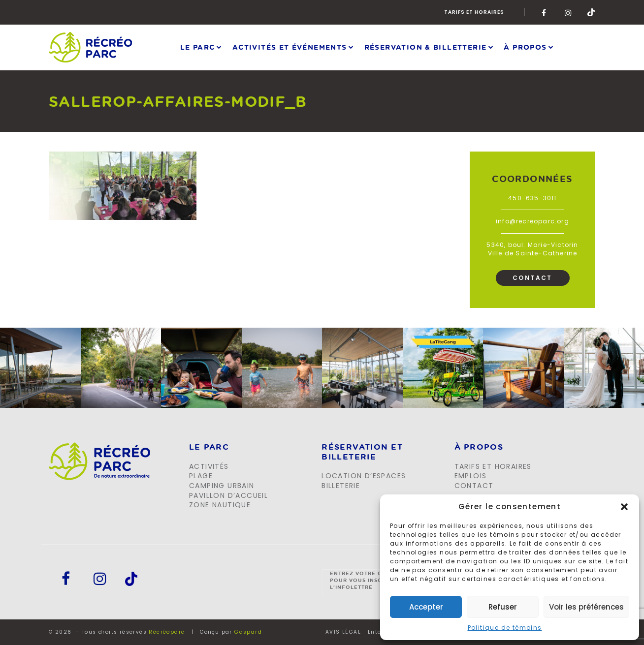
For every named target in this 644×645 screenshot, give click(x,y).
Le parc (198, 47)
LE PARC (209, 447)
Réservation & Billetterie (426, 47)
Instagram (569, 12)
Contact (532, 278)
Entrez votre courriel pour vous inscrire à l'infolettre (369, 580)
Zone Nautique (220, 505)
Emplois (471, 476)
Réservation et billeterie (362, 452)
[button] (624, 507)
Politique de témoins (505, 628)
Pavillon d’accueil (228, 495)
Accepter (426, 607)
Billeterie (341, 486)
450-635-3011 (532, 198)
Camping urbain (222, 486)
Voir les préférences (586, 607)
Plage (201, 476)
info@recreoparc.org (532, 221)
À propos (525, 47)
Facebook (546, 12)
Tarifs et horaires (474, 12)
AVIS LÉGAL (343, 632)
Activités (209, 466)
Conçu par (231, 632)
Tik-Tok (591, 12)
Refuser (503, 607)
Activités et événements (290, 47)
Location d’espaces (364, 476)
